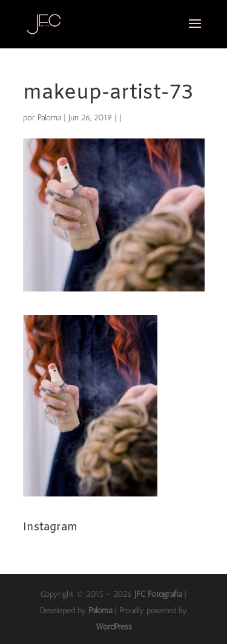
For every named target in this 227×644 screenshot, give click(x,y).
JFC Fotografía (158, 594)
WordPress (114, 627)
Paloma (49, 118)
